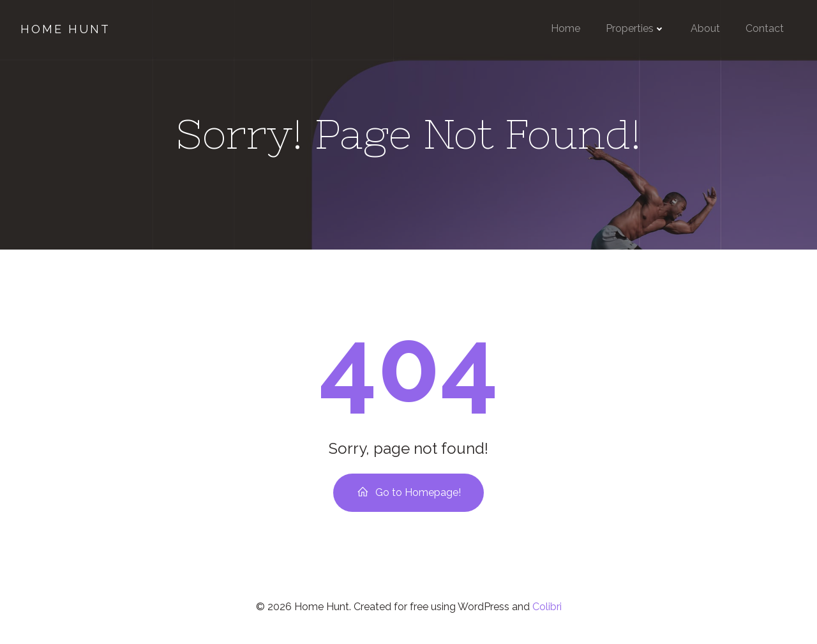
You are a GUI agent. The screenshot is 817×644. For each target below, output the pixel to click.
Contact (765, 28)
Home (566, 28)
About (705, 28)
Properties (635, 28)
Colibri (547, 607)
